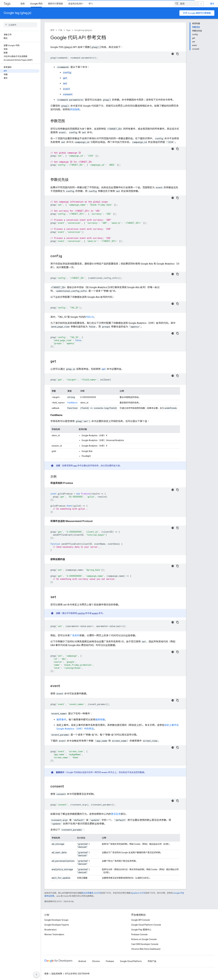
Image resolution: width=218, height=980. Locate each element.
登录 (212, 4)
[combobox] (189, 4)
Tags (7, 4)
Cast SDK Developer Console (145, 944)
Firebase (110, 961)
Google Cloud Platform (131, 961)
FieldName (72, 403)
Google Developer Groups (56, 920)
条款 (46, 974)
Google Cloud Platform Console (146, 925)
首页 (52, 30)
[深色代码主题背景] (173, 54)
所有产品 (152, 961)
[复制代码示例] (178, 54)
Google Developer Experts (57, 925)
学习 (91, 4)
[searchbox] (20, 25)
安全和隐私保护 (76, 4)
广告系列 (75, 636)
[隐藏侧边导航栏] (36, 975)
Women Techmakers (54, 934)
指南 (23, 4)
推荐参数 (100, 720)
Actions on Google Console (144, 939)
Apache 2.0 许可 (138, 893)
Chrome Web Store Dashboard (146, 949)
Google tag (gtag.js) (17, 13)
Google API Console (141, 920)
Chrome (96, 961)
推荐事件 (61, 720)
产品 (60, 30)
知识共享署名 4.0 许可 (91, 893)
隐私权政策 (57, 974)
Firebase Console (139, 934)
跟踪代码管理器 (55, 4)
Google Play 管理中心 (141, 930)
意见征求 (116, 814)
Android (82, 961)
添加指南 (75, 109)
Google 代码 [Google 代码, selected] (36, 4)
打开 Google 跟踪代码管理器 (197, 13)
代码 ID (90, 317)
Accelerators (50, 930)
